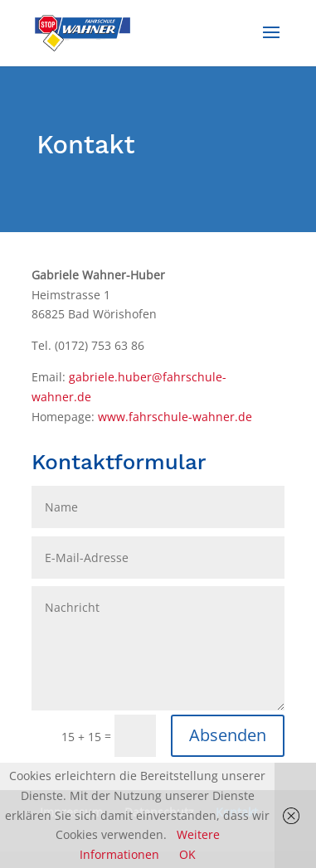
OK (187, 854)
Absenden (228, 735)
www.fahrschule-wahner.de (175, 417)
